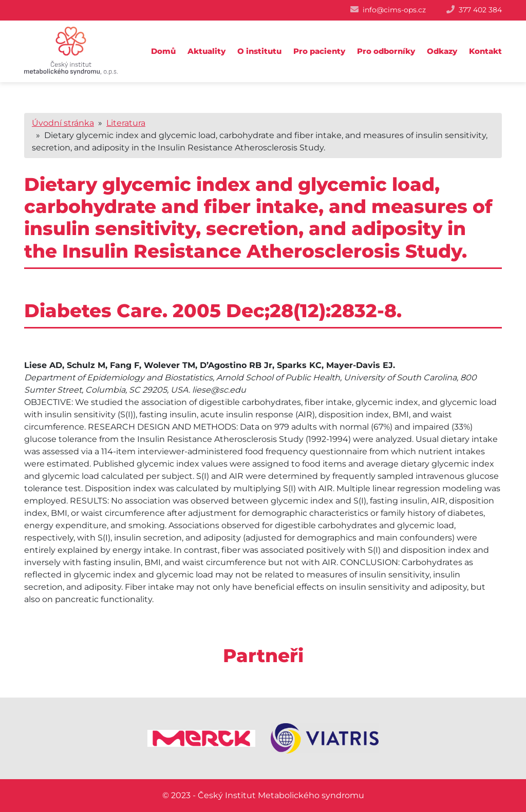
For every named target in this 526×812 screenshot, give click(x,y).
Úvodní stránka (63, 123)
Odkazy (442, 51)
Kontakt (485, 51)
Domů (163, 51)
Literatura (126, 123)
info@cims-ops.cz (394, 10)
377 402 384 (480, 10)
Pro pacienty (319, 51)
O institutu (259, 51)
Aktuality (206, 51)
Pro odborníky (386, 51)
